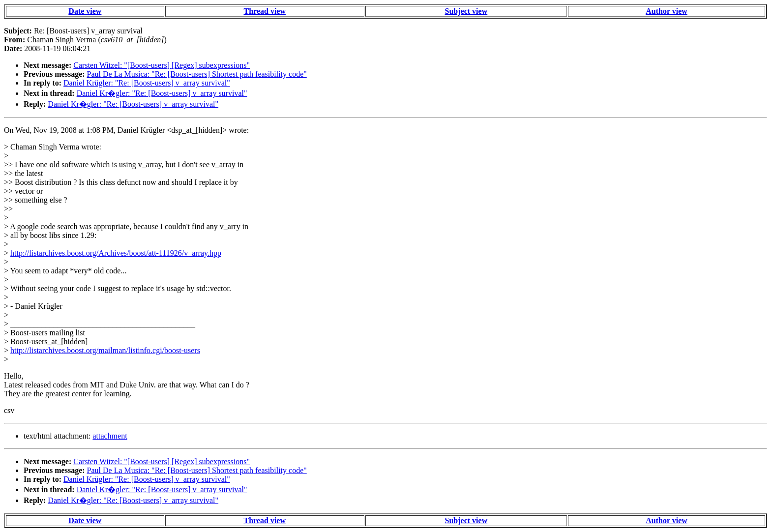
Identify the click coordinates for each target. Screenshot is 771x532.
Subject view (466, 11)
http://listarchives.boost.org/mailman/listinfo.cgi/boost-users (105, 350)
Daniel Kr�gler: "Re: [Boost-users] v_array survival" (162, 93)
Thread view (265, 11)
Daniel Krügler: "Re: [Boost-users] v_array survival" (147, 83)
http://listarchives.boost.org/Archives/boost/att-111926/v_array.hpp (116, 253)
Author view (667, 11)
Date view (85, 11)
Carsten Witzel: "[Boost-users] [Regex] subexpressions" (162, 65)
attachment (110, 436)
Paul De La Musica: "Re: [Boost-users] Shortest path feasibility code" (197, 74)
